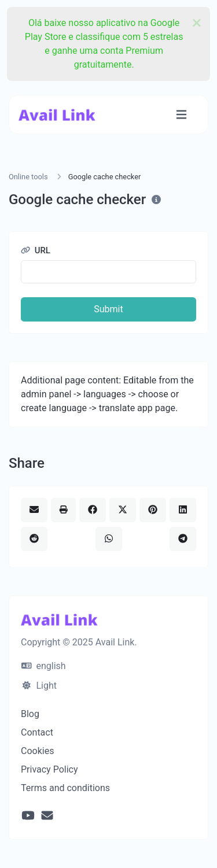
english (44, 666)
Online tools (28, 177)
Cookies (37, 751)
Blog (30, 714)
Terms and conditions (65, 788)
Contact (37, 732)
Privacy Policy (49, 769)
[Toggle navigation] (181, 115)
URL (36, 250)
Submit (108, 309)
